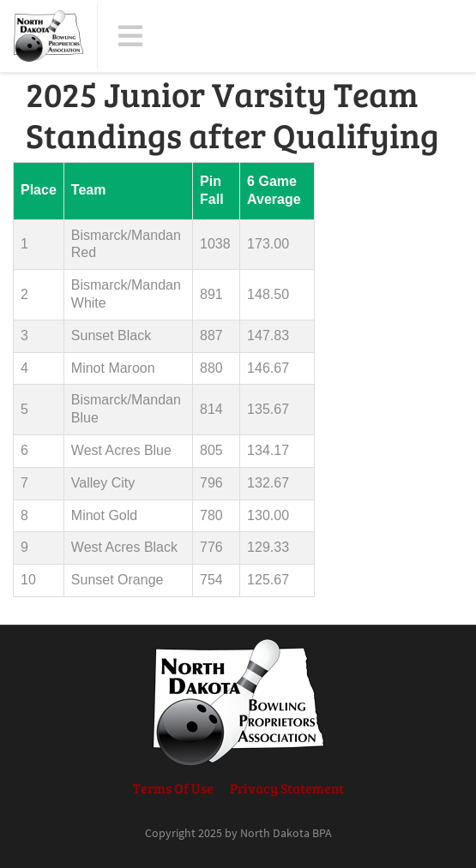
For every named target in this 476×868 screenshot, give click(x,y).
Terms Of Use (173, 788)
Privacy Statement (287, 788)
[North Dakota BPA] (48, 36)
